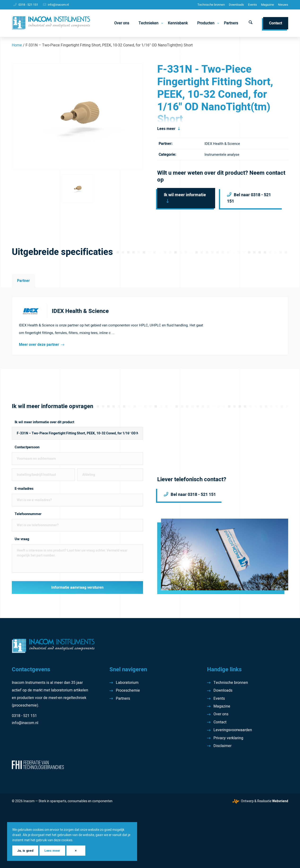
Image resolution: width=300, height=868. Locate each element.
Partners (123, 699)
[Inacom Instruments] (51, 23)
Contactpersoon (27, 447)
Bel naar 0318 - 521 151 (249, 198)
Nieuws (283, 5)
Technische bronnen (211, 5)
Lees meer (166, 129)
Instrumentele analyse (222, 155)
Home (17, 45)
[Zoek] (251, 23)
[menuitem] (211, 5)
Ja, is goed (25, 851)
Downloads (236, 5)
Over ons (221, 714)
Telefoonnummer (28, 514)
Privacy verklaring (228, 738)
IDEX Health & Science (222, 144)
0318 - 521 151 (28, 5)
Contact (220, 722)
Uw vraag (22, 539)
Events (252, 5)
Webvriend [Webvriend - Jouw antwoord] (280, 801)
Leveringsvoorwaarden (233, 730)
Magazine (267, 5)
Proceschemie (128, 690)
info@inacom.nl (58, 5)
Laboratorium (127, 683)
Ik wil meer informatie (185, 195)
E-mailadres (24, 489)
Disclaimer (222, 746)
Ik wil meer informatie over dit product (44, 422)
